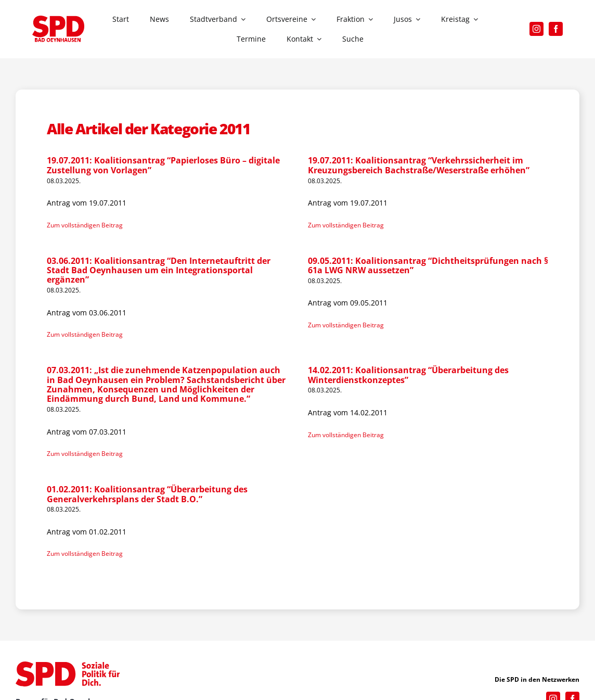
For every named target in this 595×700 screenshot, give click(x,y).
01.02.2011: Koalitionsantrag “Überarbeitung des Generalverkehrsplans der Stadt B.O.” (147, 494)
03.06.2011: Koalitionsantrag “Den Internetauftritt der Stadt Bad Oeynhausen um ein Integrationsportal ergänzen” (159, 270)
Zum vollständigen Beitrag (85, 225)
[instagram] (536, 29)
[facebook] (556, 29)
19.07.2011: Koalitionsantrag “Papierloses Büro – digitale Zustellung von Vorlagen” (163, 165)
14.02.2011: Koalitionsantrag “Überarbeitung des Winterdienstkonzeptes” (408, 375)
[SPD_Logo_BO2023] (58, 19)
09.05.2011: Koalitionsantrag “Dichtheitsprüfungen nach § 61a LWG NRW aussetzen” (428, 265)
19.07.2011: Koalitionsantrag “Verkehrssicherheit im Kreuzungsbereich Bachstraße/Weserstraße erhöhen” (419, 165)
